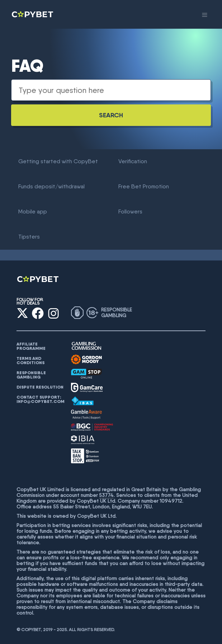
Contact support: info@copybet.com (41, 399)
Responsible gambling (31, 375)
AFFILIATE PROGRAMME (31, 346)
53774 (106, 495)
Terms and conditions (30, 361)
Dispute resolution (40, 387)
